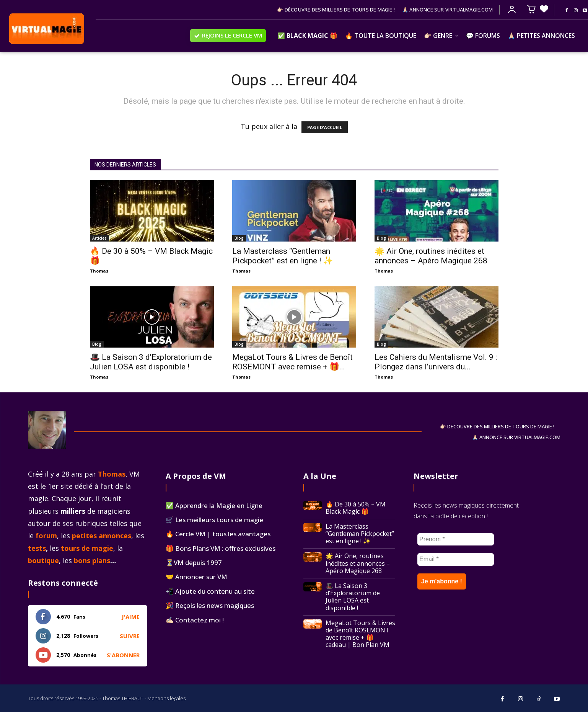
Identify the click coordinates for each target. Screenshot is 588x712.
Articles (99, 238)
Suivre (130, 636)
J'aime (131, 617)
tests (37, 548)
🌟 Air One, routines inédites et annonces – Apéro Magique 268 (431, 256)
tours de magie (87, 548)
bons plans (92, 560)
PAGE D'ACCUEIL (325, 127)
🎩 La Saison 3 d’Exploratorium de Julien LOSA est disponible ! (151, 362)
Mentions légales (166, 698)
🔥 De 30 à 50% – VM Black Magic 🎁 (356, 508)
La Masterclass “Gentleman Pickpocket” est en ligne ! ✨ (283, 256)
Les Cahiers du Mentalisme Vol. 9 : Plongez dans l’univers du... (436, 362)
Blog (239, 238)
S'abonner (123, 655)
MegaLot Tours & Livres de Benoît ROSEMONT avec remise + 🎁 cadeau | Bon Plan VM (360, 634)
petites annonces (102, 536)
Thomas (99, 271)
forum (46, 536)
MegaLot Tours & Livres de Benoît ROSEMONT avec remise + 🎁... (292, 362)
